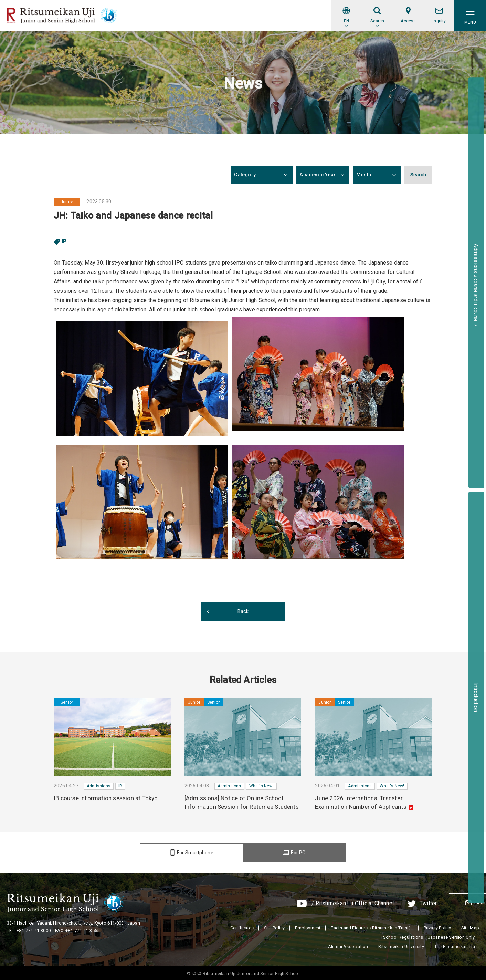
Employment (307, 926)
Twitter (390, 903)
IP (64, 241)
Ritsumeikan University (400, 945)
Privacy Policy (437, 926)
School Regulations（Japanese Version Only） (431, 935)
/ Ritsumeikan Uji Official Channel (314, 903)
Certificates (241, 926)
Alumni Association (347, 945)
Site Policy (274, 926)
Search (418, 175)
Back (243, 611)
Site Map (470, 926)
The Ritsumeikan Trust (457, 945)
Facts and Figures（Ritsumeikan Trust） (372, 926)
